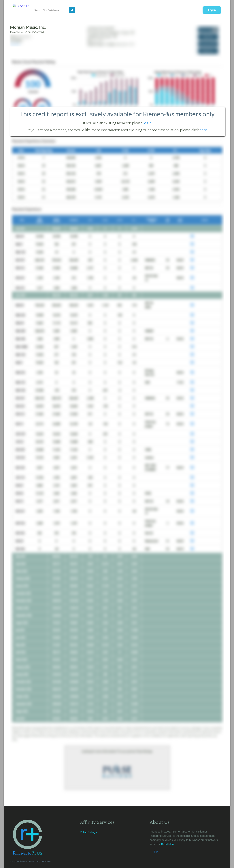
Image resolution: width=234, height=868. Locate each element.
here (203, 130)
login (147, 123)
